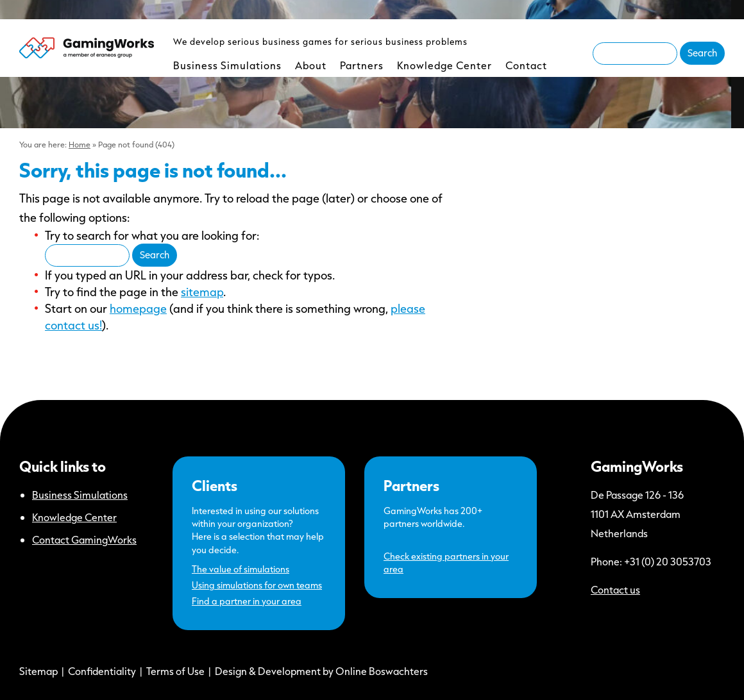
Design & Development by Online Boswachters (321, 671)
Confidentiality (102, 671)
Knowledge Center (444, 65)
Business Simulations (227, 65)
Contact (526, 65)
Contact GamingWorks (84, 539)
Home (80, 144)
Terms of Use (175, 671)
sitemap (202, 292)
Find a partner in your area (247, 601)
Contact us (615, 589)
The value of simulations (241, 569)
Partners (362, 65)
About (311, 65)
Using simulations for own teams (257, 585)
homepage (138, 308)
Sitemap (38, 671)
